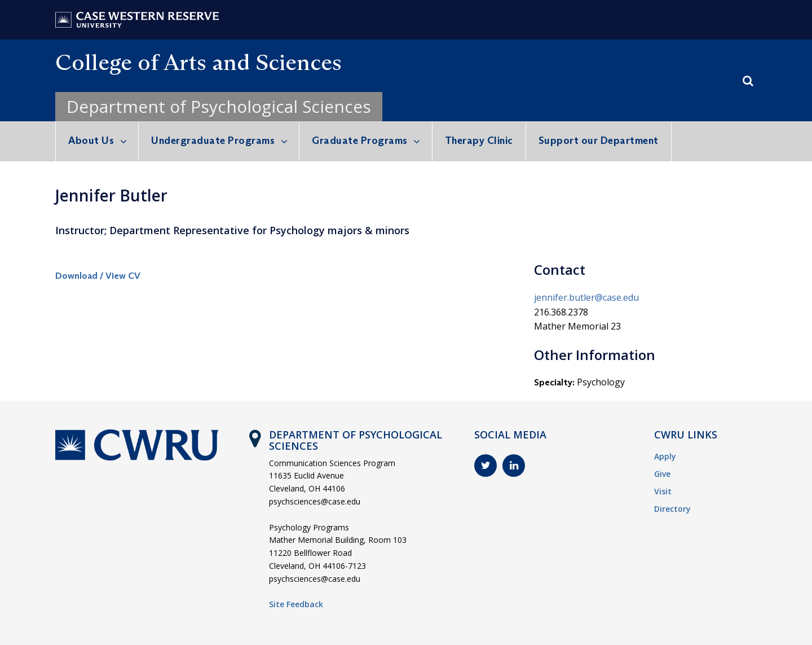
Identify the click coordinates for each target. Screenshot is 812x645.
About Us (91, 141)
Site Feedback (296, 604)
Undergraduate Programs (213, 141)
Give (662, 474)
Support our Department (599, 141)
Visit (663, 491)
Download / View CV (98, 276)
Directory (672, 509)
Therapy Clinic (479, 141)
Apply (665, 456)
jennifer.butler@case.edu (586, 297)
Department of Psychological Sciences (219, 106)
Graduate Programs (360, 141)
